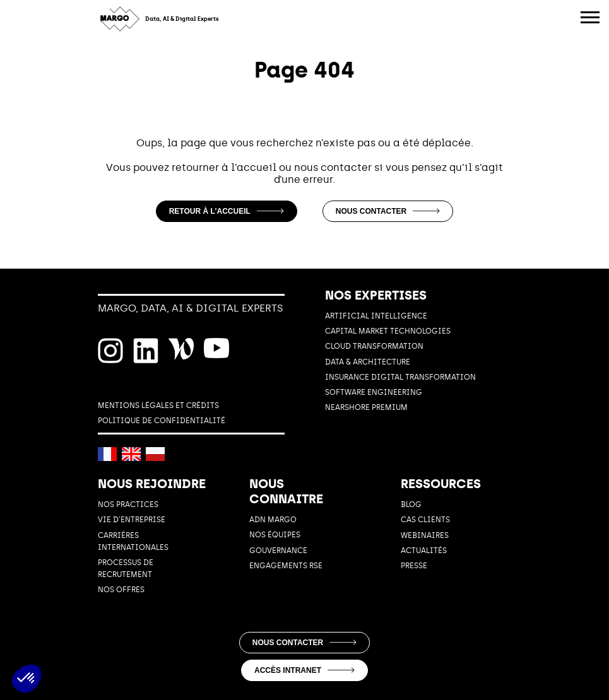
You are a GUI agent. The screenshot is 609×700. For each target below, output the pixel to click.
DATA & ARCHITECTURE (368, 362)
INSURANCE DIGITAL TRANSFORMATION (400, 377)
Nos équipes (275, 535)
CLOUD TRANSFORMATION (374, 346)
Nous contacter (388, 211)
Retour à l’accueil (227, 211)
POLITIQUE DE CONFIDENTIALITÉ (162, 421)
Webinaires (425, 535)
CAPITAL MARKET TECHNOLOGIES (388, 331)
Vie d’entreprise (132, 520)
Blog (411, 505)
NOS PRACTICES (128, 505)
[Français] (107, 454)
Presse (414, 566)
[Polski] (155, 454)
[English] (131, 454)
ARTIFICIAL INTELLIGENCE (376, 316)
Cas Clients (425, 520)
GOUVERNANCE (278, 551)
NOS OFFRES (121, 590)
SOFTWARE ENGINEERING (374, 392)
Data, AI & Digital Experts (182, 19)
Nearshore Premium (366, 407)
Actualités (424, 551)
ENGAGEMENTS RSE (286, 566)
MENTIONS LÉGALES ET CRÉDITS (158, 405)
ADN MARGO (273, 520)
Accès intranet (304, 670)
